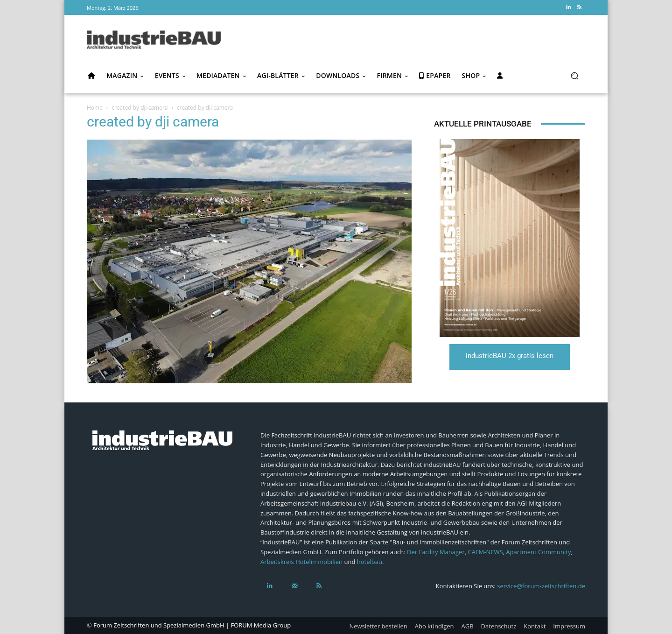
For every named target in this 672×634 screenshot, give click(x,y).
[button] (574, 76)
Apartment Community (538, 552)
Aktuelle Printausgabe (483, 124)
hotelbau (370, 562)
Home (95, 108)
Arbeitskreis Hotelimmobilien (301, 562)
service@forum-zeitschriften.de (541, 586)
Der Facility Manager (436, 552)
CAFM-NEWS (485, 552)
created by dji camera (140, 108)
